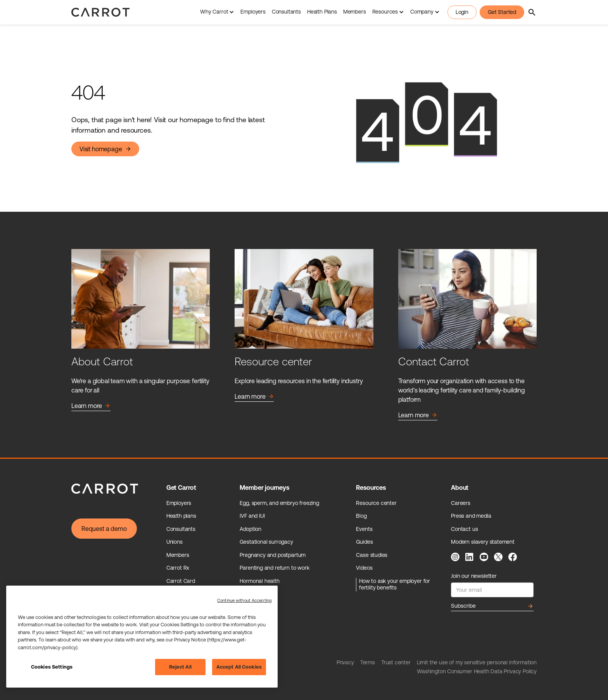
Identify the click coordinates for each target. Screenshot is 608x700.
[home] (100, 12)
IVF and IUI (252, 516)
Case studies (372, 555)
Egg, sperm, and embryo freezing (279, 503)
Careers (461, 503)
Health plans (181, 516)
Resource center (376, 503)
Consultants (286, 12)
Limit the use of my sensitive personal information (477, 662)
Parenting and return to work (274, 568)
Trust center (396, 662)
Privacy (345, 662)
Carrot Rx (178, 568)
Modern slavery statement (483, 542)
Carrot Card (181, 581)
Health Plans (322, 12)
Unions (174, 542)
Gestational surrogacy (266, 542)
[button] (217, 12)
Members (355, 12)
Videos (364, 568)
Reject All (180, 667)
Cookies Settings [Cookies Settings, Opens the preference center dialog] (52, 667)
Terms (368, 662)
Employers (253, 12)
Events (364, 529)
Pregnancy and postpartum (273, 555)
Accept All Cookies (239, 667)
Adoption (250, 529)
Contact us (464, 529)
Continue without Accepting (244, 600)
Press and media (471, 516)
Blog (361, 516)
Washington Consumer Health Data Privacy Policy (477, 671)
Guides (364, 542)
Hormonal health (259, 581)
